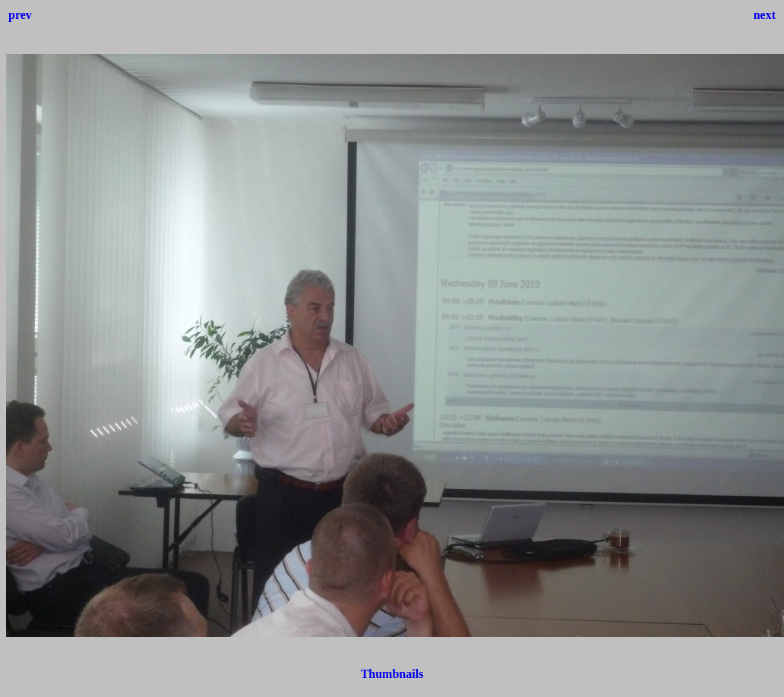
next (765, 15)
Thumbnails (392, 674)
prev (20, 15)
